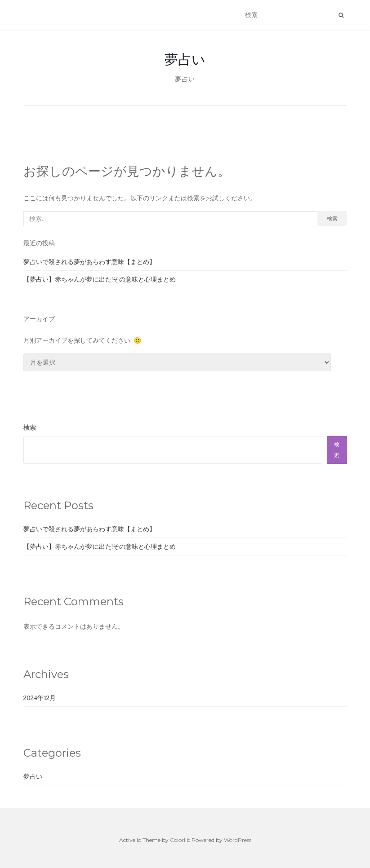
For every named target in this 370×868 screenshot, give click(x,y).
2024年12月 (40, 698)
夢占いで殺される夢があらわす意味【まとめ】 (89, 262)
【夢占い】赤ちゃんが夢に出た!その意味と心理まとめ (100, 279)
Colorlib (180, 840)
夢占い (185, 59)
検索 (332, 218)
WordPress (238, 840)
